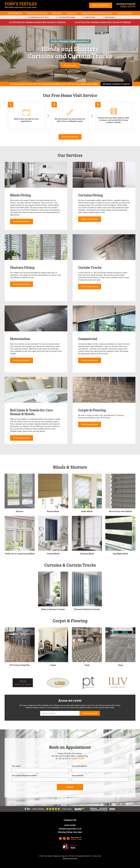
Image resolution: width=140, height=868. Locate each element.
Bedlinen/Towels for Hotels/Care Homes (97, 13)
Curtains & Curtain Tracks (37, 13)
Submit (70, 787)
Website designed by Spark (70, 858)
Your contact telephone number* (24, 775)
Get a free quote (70, 65)
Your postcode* (78, 775)
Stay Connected (76, 838)
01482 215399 (128, 6)
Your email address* (79, 766)
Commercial (72, 13)
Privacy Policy (97, 856)
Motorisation (57, 13)
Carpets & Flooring (124, 13)
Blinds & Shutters (15, 13)
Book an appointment (101, 5)
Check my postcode (90, 713)
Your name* (16, 766)
